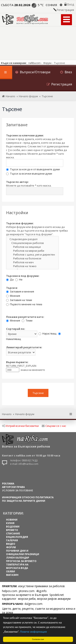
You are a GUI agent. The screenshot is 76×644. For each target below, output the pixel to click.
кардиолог (9, 599)
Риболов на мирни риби (32, 251)
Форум (47, 63)
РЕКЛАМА (8, 484)
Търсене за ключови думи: (25, 135)
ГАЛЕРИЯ (12, 540)
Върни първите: (17, 362)
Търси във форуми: (20, 223)
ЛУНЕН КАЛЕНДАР (18, 558)
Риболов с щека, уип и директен (32, 255)
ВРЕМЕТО (12, 530)
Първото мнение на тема (24, 304)
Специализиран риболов (32, 243)
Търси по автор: (17, 182)
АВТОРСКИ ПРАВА (13, 487)
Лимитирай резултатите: (24, 347)
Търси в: (12, 288)
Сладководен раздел (32, 239)
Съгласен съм (38, 639)
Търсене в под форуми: (23, 276)
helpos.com (10, 591)
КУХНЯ (10, 523)
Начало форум (25, 414)
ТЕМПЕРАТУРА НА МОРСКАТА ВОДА (17, 566)
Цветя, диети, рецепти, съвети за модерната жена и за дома (39, 611)
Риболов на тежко (32, 266)
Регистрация (65, 10)
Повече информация (33, 632)
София (51, 5)
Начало (7, 414)
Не (19, 279)
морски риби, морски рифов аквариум (44, 599)
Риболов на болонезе (32, 258)
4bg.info (41, 591)
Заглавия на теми (19, 300)
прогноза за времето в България (25, 595)
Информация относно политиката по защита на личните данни (28, 499)
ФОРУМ (11, 547)
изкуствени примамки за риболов (41, 586)
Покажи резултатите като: (25, 317)
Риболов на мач (32, 262)
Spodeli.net (57, 595)
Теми (27, 320)
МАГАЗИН (12, 575)
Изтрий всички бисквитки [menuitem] (20, 426)
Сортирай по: (16, 329)
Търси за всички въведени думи (29, 174)
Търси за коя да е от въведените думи (33, 169)
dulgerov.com (33, 604)
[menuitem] (33, 73)
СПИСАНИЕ (13, 533)
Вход (71, 4)
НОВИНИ (12, 520)
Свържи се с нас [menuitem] (54, 426)
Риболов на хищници (32, 247)
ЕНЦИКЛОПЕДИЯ (17, 537)
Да (10, 279)
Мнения (13, 296)
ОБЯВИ (11, 571)
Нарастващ (48, 333)
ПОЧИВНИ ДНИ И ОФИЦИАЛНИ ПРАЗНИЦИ (23, 552)
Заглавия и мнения (20, 291)
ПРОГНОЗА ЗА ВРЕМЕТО (21, 561)
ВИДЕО (11, 544)
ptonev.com (27, 591)
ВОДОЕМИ (13, 527)
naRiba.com (34, 63)
